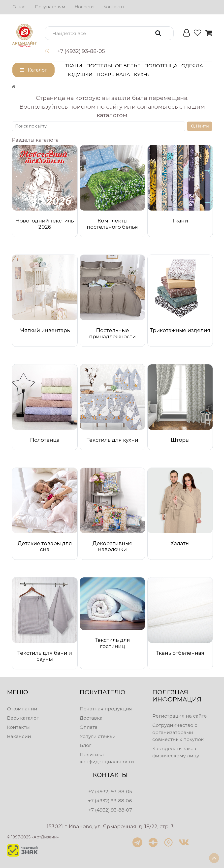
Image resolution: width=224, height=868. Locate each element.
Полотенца (161, 66)
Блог (85, 745)
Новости (84, 7)
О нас (19, 7)
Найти (200, 126)
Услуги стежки (98, 736)
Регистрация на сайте (180, 716)
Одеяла (192, 66)
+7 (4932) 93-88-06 (110, 801)
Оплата (89, 727)
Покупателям (50, 7)
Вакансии (19, 736)
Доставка (91, 718)
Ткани (74, 66)
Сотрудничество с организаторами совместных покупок (178, 732)
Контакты (114, 7)
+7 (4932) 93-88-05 (110, 791)
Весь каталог (23, 718)
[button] (109, 33)
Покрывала (113, 74)
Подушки (79, 74)
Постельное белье (113, 66)
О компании (22, 709)
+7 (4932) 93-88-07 (110, 810)
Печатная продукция (106, 709)
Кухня (142, 74)
